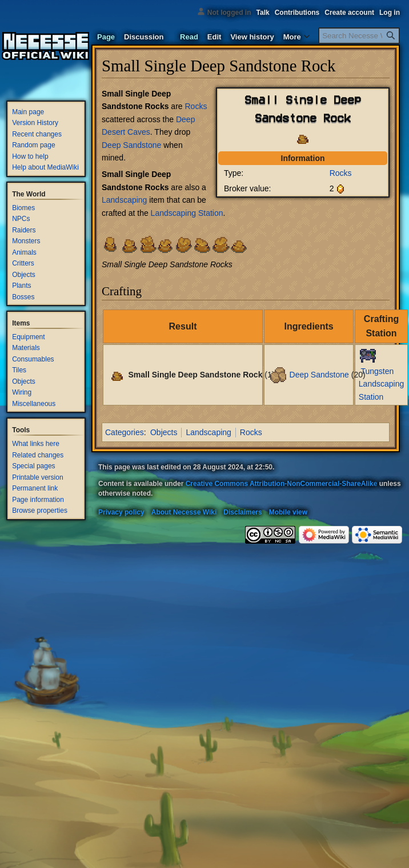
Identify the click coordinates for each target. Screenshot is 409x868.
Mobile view (288, 512)
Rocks (341, 173)
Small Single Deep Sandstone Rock (195, 374)
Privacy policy (121, 512)
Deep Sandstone (131, 145)
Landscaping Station (187, 213)
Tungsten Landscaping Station (381, 384)
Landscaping (124, 200)
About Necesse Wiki (184, 512)
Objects (164, 432)
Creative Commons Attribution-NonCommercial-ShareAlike (282, 484)
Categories (125, 432)
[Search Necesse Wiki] (359, 36)
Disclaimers (242, 512)
